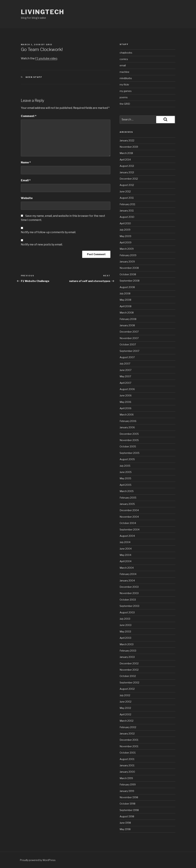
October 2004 (128, 523)
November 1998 (129, 797)
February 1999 (128, 785)
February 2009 (128, 255)
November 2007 (129, 338)
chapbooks (126, 53)
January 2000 (127, 772)
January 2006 (127, 427)
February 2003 (128, 651)
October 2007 (128, 344)
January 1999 (127, 791)
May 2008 (125, 300)
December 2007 (129, 332)
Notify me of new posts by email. (42, 245)
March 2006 (127, 415)
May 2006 (125, 402)
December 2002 (129, 663)
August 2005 (127, 459)
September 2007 (129, 351)
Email (26, 180)
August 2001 (127, 759)
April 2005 (126, 485)
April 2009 (126, 242)
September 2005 (130, 453)
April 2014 (125, 160)
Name (26, 162)
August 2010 (127, 217)
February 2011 (127, 204)
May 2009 (125, 236)
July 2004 (125, 542)
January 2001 (127, 765)
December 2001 (129, 740)
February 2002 (128, 727)
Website (27, 198)
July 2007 (125, 364)
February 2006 (128, 421)
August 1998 (127, 816)
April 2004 (126, 561)
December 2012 (129, 179)
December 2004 (129, 510)
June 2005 (126, 472)
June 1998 (125, 823)
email (123, 65)
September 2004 (130, 530)
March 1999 (126, 778)
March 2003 (127, 644)
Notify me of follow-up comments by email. (48, 232)
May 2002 (125, 708)
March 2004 (127, 568)
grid (49, 45)
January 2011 (127, 211)
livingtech (43, 12)
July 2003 (125, 619)
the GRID (125, 104)
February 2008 (128, 319)
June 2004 (126, 549)
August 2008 (127, 287)
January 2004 (127, 581)
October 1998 (127, 804)
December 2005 (129, 434)
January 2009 (127, 262)
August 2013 (127, 166)
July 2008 (125, 293)
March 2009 (127, 249)
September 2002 (129, 683)
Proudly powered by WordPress (38, 860)
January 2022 (127, 140)
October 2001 (128, 753)
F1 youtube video (46, 58)
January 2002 (127, 734)
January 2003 (127, 657)
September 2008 (130, 281)
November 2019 (129, 147)
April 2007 (125, 383)
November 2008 (129, 268)
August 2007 (127, 357)
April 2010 (125, 223)
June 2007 (126, 370)
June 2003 (126, 625)
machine (124, 72)
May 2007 (125, 376)
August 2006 (127, 389)
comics (124, 59)
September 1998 (129, 810)
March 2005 (127, 491)
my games (126, 91)
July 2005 (125, 466)
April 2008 (126, 306)
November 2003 (129, 593)
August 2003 (127, 612)
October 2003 (128, 600)
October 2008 (128, 274)
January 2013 (127, 172)
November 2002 (129, 670)
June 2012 (125, 191)
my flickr (124, 85)
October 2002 (128, 676)
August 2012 (127, 185)
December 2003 (129, 587)
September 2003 (129, 606)
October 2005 (128, 446)
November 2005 (129, 440)
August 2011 (127, 198)
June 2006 (126, 395)
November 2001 (129, 746)
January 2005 (127, 504)
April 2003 (125, 638)
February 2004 (128, 574)
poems (124, 97)
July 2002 (125, 695)
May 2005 (125, 478)
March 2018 (126, 153)
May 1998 (125, 829)
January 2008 (127, 325)
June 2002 (126, 702)
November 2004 (129, 517)
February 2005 (128, 498)
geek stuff (34, 77)
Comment (29, 116)
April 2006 (126, 408)
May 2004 (125, 555)
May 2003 (125, 632)
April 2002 (125, 714)
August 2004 (127, 536)
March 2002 (127, 721)
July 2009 (125, 230)
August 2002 (127, 689)
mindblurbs (126, 78)
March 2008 (127, 313)
